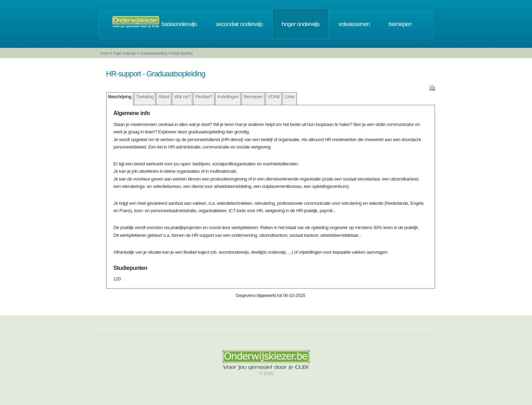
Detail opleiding (182, 53)
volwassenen (354, 24)
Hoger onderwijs (124, 53)
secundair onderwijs (239, 24)
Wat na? (182, 97)
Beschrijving (120, 97)
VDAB (274, 97)
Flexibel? (204, 97)
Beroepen (253, 97)
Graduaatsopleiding (153, 53)
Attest (164, 97)
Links (290, 97)
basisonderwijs (179, 24)
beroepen (400, 24)
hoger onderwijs (300, 24)
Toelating (145, 97)
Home (105, 53)
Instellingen (228, 97)
